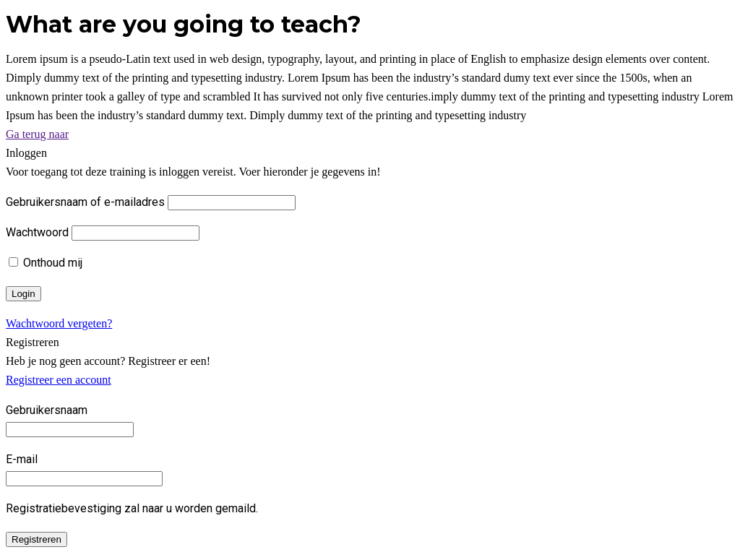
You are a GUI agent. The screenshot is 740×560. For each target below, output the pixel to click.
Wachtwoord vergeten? (59, 323)
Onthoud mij (46, 263)
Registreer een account (59, 380)
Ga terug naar (37, 134)
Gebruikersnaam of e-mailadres (85, 202)
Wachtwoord (37, 232)
